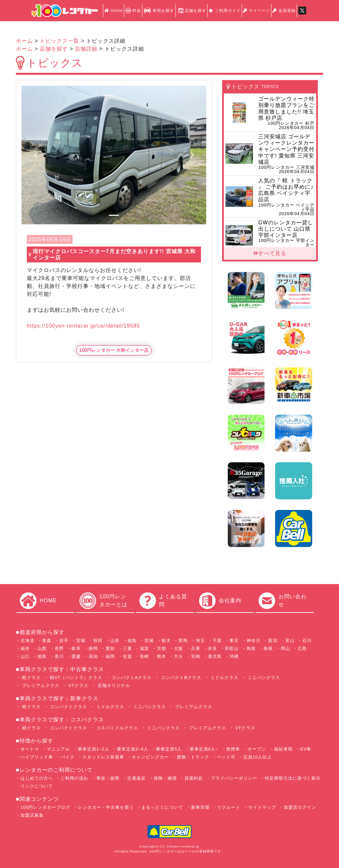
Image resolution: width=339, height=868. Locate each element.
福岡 (110, 656)
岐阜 (76, 648)
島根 (268, 648)
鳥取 (251, 648)
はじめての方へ (37, 778)
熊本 (162, 656)
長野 (59, 648)
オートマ (30, 749)
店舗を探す (192, 11)
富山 (290, 640)
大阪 (178, 648)
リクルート (229, 807)
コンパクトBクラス (180, 678)
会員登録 (284, 11)
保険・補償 (165, 778)
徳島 (42, 656)
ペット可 (226, 757)
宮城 (81, 640)
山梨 (42, 648)
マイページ (257, 11)
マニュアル (58, 749)
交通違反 (136, 778)
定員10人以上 (258, 757)
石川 (307, 640)
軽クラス (31, 678)
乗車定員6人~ (204, 749)
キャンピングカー (150, 757)
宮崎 (196, 656)
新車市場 (200, 807)
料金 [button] (133, 11)
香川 (59, 656)
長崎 (144, 656)
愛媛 (76, 656)
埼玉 (200, 640)
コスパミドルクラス (116, 728)
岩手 (64, 640)
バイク (68, 757)
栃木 (166, 640)
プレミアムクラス (40, 685)
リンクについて (37, 786)
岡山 (285, 648)
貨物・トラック (193, 757)
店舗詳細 (86, 49)
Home (113, 11)
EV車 (306, 749)
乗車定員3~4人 (133, 749)
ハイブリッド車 (37, 757)
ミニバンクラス (263, 678)
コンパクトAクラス (131, 678)
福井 (25, 648)
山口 (25, 656)
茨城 (149, 640)
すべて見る (270, 253)
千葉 (217, 640)
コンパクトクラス (68, 707)
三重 (127, 648)
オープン (257, 749)
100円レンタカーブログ (45, 807)
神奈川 (254, 640)
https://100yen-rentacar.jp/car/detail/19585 (83, 326)
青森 (47, 640)
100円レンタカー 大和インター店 (114, 350)
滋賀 (144, 648)
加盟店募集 (32, 815)
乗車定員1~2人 (94, 749)
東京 (234, 640)
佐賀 (127, 656)
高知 (93, 656)
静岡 (93, 648)
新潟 (273, 640)
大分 (178, 656)
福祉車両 (283, 749)
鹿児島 (215, 656)
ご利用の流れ (74, 778)
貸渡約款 (194, 778)
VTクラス (78, 685)
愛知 (110, 648)
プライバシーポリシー (234, 778)
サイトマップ (262, 807)
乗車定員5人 (169, 749)
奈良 (213, 648)
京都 (162, 648)
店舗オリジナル (113, 685)
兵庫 (196, 648)
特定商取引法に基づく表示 (293, 778)
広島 (302, 648)
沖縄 (234, 656)
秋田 (98, 640)
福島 (132, 640)
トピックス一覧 (59, 41)
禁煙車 (233, 749)
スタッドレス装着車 (103, 757)
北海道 (27, 640)
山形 (115, 640)
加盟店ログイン (300, 807)
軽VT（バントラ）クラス (75, 678)
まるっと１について (162, 807)
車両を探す (159, 11)
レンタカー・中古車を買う (106, 807)
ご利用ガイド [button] (225, 11)
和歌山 (232, 648)
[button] (35, 155)
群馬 (183, 640)
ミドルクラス (224, 678)
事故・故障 (108, 778)
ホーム (24, 41)
